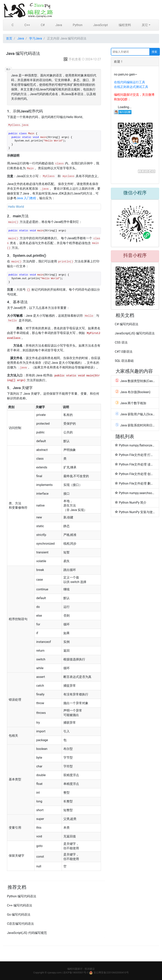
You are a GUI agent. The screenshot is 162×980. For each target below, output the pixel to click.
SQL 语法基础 (124, 361)
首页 (9, 38)
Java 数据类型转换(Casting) (135, 381)
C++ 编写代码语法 (20, 905)
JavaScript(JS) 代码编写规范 (27, 933)
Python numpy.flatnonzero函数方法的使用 (135, 445)
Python (78, 25)
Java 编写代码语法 (23, 53)
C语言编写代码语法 (20, 924)
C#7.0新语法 (123, 352)
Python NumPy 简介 (131, 502)
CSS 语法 (121, 342)
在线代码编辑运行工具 (130, 82)
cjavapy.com (54, 973)
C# (43, 25)
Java (59, 25)
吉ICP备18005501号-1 (76, 973)
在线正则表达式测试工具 (131, 87)
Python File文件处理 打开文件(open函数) (135, 455)
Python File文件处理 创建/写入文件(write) (135, 474)
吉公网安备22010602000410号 (111, 973)
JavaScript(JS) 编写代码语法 (135, 333)
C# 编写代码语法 (126, 324)
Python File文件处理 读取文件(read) (135, 464)
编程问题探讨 (75, 969)
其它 (145, 25)
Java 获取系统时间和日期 (135, 425)
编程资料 (125, 25)
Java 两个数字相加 (131, 403)
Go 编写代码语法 (19, 915)
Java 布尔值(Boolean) (133, 392)
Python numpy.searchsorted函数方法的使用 (135, 493)
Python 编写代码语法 (22, 896)
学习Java (36, 38)
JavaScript (100, 25)
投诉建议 (90, 969)
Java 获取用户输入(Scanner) (135, 414)
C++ (27, 25)
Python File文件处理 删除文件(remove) (135, 483)
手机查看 (72, 59)
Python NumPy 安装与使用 (135, 512)
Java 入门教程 (26, 198)
